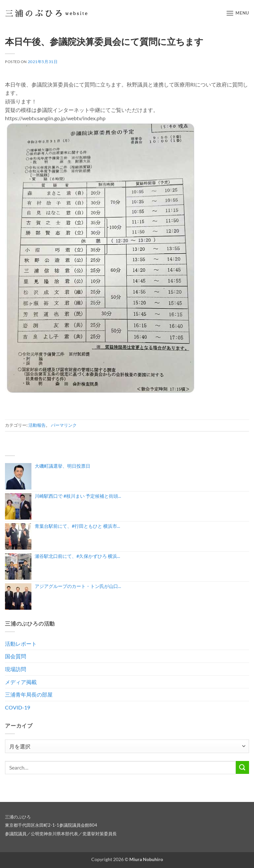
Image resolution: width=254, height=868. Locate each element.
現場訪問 (16, 669)
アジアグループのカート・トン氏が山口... (78, 586)
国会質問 (16, 656)
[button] (237, 13)
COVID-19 (18, 707)
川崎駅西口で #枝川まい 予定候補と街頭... (78, 496)
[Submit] (242, 767)
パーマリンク (64, 425)
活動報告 (37, 425)
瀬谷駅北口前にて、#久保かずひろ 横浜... (77, 556)
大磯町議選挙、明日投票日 (63, 466)
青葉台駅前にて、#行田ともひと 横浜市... (77, 526)
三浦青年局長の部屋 (29, 694)
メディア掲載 (21, 682)
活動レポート (21, 644)
